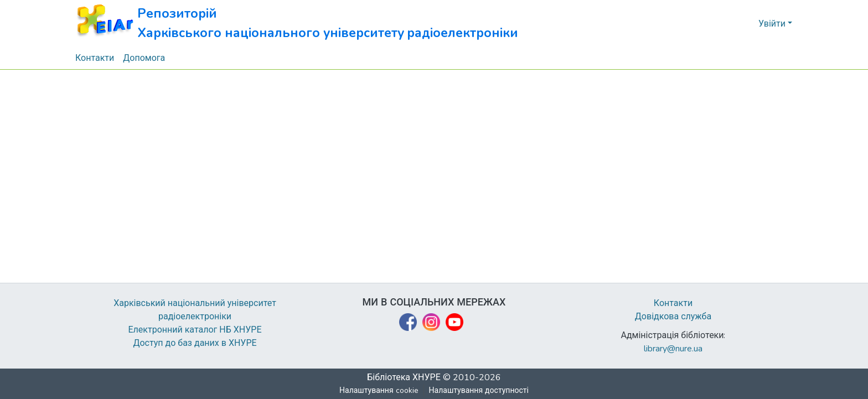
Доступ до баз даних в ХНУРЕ (195, 343)
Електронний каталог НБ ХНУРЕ (195, 330)
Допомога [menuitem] (144, 58)
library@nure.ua (673, 349)
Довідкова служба (673, 317)
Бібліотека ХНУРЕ (404, 377)
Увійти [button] (773, 24)
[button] (297, 24)
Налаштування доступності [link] (479, 390)
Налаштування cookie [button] (379, 390)
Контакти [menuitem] (95, 58)
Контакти (673, 303)
